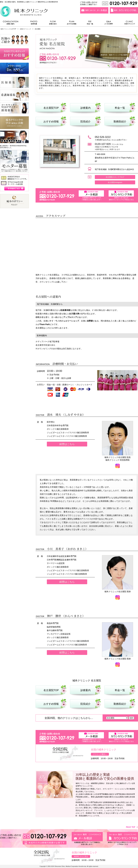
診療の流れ (53, 23)
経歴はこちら (67, 444)
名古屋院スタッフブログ (115, 177)
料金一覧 (90, 23)
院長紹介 (86, 122)
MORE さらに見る (81, 856)
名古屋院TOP (51, 108)
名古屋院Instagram (115, 182)
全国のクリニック (128, 23)
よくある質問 (109, 23)
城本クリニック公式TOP (8, 29)
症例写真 (34, 23)
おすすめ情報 (72, 23)
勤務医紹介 (120, 122)
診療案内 (86, 108)
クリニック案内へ (100, 754)
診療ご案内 (12, 23)
